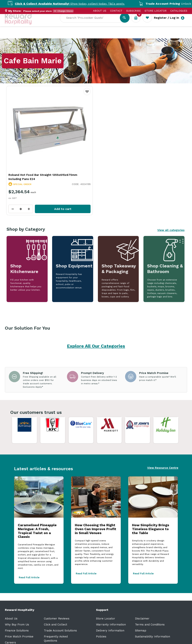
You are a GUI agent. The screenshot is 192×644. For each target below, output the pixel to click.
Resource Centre (104, 36)
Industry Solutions (70, 36)
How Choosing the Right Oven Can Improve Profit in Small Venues (96, 500)
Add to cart (44, 180)
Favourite (58, 94)
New (140, 36)
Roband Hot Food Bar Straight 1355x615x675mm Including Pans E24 (35, 148)
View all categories (171, 201)
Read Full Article (29, 549)
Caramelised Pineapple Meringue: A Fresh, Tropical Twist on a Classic (37, 502)
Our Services (39, 36)
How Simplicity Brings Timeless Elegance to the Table (151, 500)
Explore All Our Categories (96, 317)
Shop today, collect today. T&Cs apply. (76, 4)
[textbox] (93, 23)
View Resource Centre (163, 439)
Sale (127, 36)
